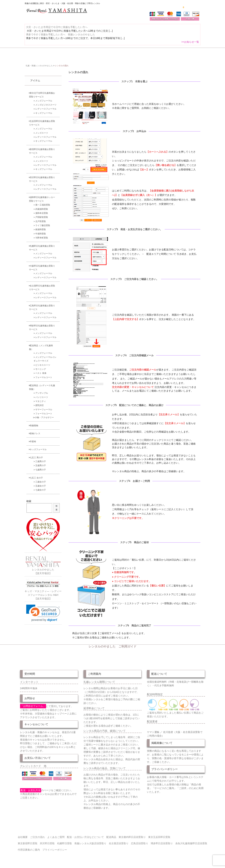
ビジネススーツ (43, 363)
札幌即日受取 (65, 841)
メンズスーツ (42, 131)
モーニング (41, 367)
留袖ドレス (35, 431)
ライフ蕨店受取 (43, 223)
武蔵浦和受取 (42, 207)
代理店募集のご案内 (29, 847)
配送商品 (111, 835)
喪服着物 (34, 423)
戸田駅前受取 (42, 215)
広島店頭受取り (140, 841)
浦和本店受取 (42, 211)
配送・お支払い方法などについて (85, 835)
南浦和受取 (41, 227)
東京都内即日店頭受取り (132, 835)
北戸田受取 (41, 219)
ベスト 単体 (41, 371)
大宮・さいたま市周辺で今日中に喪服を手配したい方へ (57, 29)
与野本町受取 (42, 235)
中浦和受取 (41, 231)
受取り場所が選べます (77, 54)
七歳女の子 (41, 488)
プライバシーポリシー (55, 847)
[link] (43, 611)
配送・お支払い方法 (138, 54)
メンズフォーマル (44, 98)
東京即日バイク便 (108, 54)
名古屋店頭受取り (119, 841)
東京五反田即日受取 (159, 835)
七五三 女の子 (36, 476)
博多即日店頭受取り (162, 841)
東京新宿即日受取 (28, 841)
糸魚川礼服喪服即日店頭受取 (191, 841)
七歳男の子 (41, 467)
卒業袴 (33, 439)
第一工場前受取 (43, 203)
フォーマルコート (44, 375)
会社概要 (23, 835)
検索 (29, 499)
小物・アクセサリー (44, 415)
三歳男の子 (41, 459)
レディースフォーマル (46, 106)
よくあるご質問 (191, 54)
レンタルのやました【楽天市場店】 (43, 567)
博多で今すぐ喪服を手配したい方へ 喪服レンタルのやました (60, 37)
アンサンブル (42, 391)
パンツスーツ (42, 395)
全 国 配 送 (50, 54)
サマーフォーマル (44, 407)
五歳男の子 (41, 463)
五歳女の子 (41, 484)
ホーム (30, 54)
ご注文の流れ (166, 54)
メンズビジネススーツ (46, 102)
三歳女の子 (41, 479)
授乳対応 (40, 403)
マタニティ (41, 399)
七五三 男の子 (36, 455)
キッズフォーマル (44, 111)
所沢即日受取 (47, 841)
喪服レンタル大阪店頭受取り (90, 841)
